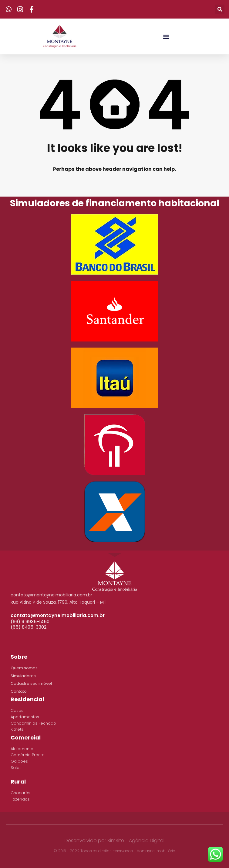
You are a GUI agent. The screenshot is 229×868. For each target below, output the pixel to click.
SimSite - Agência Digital (136, 841)
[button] (166, 36)
